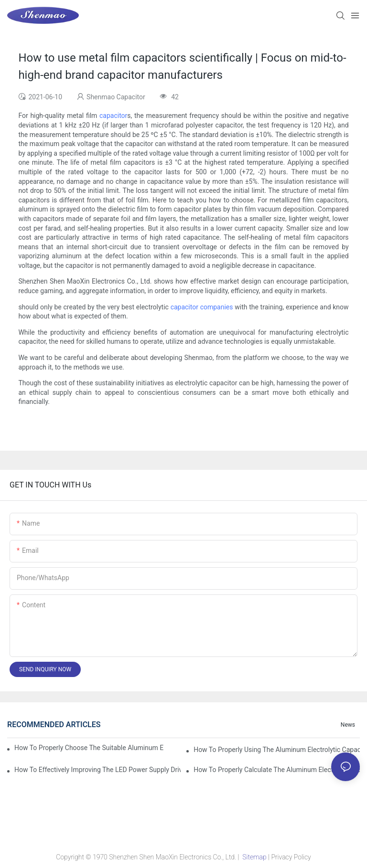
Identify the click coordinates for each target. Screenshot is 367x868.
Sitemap (254, 857)
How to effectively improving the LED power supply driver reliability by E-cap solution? (97, 770)
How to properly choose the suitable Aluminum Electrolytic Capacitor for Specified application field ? (89, 748)
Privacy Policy (291, 857)
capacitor (113, 116)
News (348, 725)
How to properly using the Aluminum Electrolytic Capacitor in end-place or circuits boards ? (277, 750)
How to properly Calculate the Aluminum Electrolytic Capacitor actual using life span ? (277, 770)
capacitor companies (202, 307)
